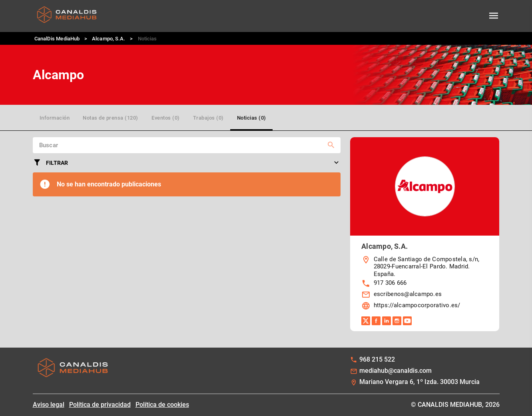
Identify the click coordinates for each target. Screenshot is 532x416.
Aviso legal (49, 405)
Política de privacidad (100, 405)
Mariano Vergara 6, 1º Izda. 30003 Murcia (419, 382)
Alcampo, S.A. (109, 39)
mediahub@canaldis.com (396, 371)
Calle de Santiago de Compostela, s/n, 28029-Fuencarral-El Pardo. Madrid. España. (427, 267)
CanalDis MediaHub (57, 39)
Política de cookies (162, 405)
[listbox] (425, 284)
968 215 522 (377, 359)
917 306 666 (390, 283)
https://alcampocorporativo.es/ (417, 305)
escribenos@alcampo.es (408, 294)
